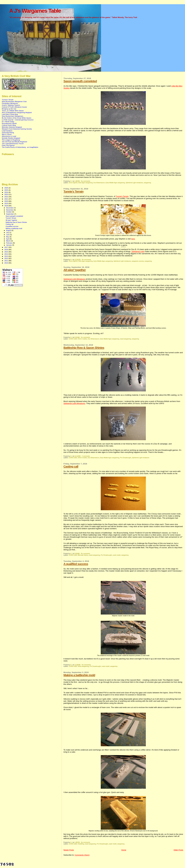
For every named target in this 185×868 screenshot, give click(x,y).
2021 (6, 199)
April (8, 239)
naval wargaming (125, 339)
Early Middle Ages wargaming (115, 183)
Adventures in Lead (9, 136)
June (8, 235)
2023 (6, 194)
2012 (6, 258)
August (9, 230)
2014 (6, 254)
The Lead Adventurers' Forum (13, 143)
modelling (81, 844)
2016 (6, 249)
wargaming (147, 183)
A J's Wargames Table (35, 11)
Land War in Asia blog (10, 114)
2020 (6, 201)
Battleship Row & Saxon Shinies (84, 348)
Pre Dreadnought (125, 458)
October (9, 212)
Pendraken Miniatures (10, 103)
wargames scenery (138, 261)
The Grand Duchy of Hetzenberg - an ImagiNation (20, 147)
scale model (117, 555)
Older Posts (178, 850)
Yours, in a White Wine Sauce (13, 111)
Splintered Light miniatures (134, 183)
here (133, 239)
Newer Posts (69, 850)
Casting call (71, 466)
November (10, 210)
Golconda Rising (8, 133)
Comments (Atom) (82, 855)
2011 (6, 261)
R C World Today (8, 122)
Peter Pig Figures (8, 145)
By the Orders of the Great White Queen (17, 118)
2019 (6, 203)
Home (124, 850)
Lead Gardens (7, 131)
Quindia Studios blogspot (11, 138)
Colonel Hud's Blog (9, 125)
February (10, 243)
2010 (6, 263)
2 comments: (86, 456)
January (9, 245)
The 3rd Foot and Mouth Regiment (14, 142)
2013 (6, 256)
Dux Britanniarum (99, 183)
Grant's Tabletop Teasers (11, 105)
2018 (6, 206)
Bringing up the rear (9, 109)
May (8, 237)
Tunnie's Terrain (74, 191)
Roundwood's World (9, 123)
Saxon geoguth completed (80, 81)
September (10, 214)
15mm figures (73, 183)
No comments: (86, 181)
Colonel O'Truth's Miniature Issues (14, 107)
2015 (6, 252)
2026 (6, 188)
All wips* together (75, 270)
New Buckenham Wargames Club (14, 101)
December (10, 208)
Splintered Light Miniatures (74, 279)
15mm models (82, 339)
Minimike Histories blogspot (12, 127)
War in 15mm (7, 134)
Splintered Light (138, 251)
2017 (6, 247)
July (8, 233)
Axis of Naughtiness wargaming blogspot (17, 112)
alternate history (83, 555)
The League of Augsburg (11, 140)
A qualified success (76, 564)
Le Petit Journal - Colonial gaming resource (18, 120)
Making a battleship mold (79, 675)
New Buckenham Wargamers (13, 116)
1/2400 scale (73, 339)
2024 (6, 192)
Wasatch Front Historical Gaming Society (17, 129)
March (9, 241)
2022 (6, 197)
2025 (6, 190)
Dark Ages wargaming (86, 183)
